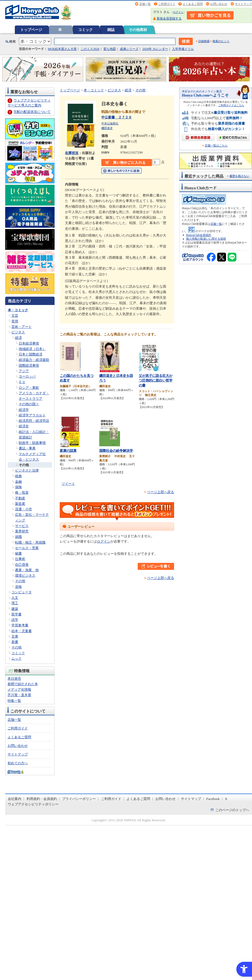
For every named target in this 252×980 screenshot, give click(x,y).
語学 (15, 620)
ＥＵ (22, 382)
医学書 (16, 614)
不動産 (20, 498)
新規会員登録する (169, 18)
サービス (22, 526)
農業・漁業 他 (27, 570)
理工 (15, 603)
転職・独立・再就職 (30, 542)
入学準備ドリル (183, 49)
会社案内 (15, 799)
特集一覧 (14, 701)
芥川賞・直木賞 (19, 695)
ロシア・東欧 (29, 388)
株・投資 (22, 492)
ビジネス (18, 332)
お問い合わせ (219, 4)
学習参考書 (20, 625)
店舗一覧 (145, 4)
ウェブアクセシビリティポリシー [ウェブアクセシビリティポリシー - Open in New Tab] (33, 804)
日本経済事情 (29, 343)
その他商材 (138, 30)
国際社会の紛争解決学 (116, 451)
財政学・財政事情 (32, 443)
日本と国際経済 (31, 354)
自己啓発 (22, 565)
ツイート (68, 484)
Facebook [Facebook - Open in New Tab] (213, 799)
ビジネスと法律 (27, 470)
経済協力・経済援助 (34, 360)
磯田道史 (107, 128)
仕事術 (20, 559)
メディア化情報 (19, 689)
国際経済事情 (29, 365)
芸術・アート (22, 327)
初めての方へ (18, 763)
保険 (18, 487)
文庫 (15, 636)
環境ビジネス (25, 575)
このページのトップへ (232, 810)
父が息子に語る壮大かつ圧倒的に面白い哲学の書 (156, 380)
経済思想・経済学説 (34, 421)
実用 (15, 321)
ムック (16, 658)
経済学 (24, 410)
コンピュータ (22, 592)
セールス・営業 (27, 548)
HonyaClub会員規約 (199, 235)
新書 (15, 642)
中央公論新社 (110, 123)
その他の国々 (29, 404)
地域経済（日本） (32, 349)
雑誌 (111, 30)
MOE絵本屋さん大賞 (62, 49)
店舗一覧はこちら (216, 146)
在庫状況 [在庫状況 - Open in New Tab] (72, 153)
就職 (18, 537)
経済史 (24, 426)
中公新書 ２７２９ (117, 117)
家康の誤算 (68, 451)
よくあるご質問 (193, 4)
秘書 (18, 553)
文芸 (15, 316)
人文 (15, 598)
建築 (15, 609)
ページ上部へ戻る (161, 492)
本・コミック (18, 310)
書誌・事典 (27, 448)
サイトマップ (243, 4)
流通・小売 (24, 509)
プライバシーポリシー (79, 799)
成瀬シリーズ (129, 49)
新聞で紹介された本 (23, 684)
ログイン (178, 12)
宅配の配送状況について (32, 112)
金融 (18, 482)
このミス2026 (90, 49)
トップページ (31, 30)
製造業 (20, 504)
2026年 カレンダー (155, 49)
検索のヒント (221, 41)
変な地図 (110, 49)
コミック (85, 30)
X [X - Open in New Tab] (226, 799)
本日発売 (14, 679)
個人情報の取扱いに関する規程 (206, 239)
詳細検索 (204, 41)
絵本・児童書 (22, 631)
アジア (24, 371)
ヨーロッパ (27, 376)
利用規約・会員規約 (42, 799)
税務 (18, 476)
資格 (18, 587)
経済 (18, 338)
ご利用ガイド (167, 4)
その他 (24, 465)
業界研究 (22, 531)
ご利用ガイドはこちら (231, 105)
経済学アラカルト (32, 415)
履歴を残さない (239, 176)
